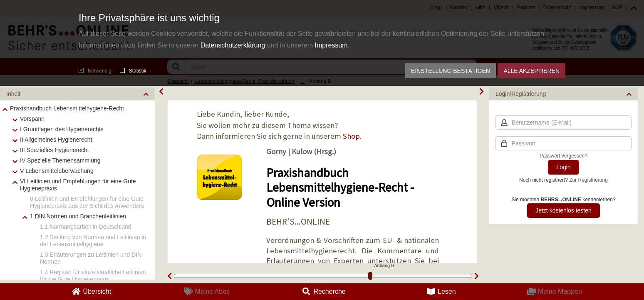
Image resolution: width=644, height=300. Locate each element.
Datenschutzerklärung (233, 45)
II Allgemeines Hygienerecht (56, 140)
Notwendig (95, 71)
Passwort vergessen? (563, 156)
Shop (351, 136)
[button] (77, 94)
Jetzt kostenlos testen (563, 210)
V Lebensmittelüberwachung (57, 171)
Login (563, 167)
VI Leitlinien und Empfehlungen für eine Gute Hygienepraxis (78, 185)
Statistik (133, 71)
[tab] (77, 94)
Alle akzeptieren (531, 71)
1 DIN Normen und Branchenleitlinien (78, 216)
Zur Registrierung (588, 180)
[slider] (370, 276)
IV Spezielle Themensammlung (60, 160)
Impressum (331, 45)
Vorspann (32, 119)
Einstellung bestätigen (451, 71)
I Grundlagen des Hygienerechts (62, 129)
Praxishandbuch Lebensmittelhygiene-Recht (67, 108)
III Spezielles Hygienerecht (54, 150)
